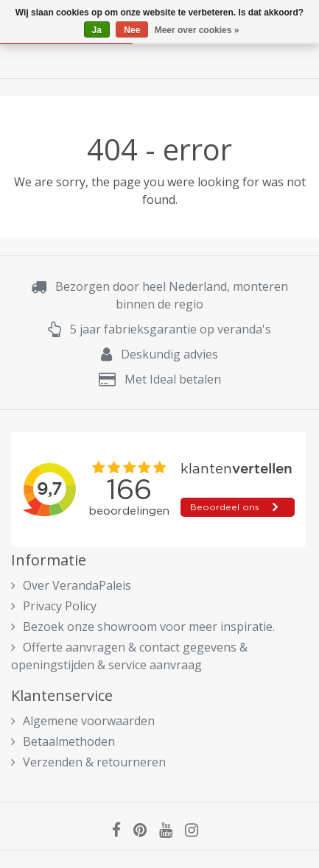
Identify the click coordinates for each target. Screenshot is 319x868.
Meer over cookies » (197, 30)
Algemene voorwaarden (83, 721)
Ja (97, 30)
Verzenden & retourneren (88, 762)
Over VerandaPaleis (71, 585)
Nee (132, 30)
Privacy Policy (54, 606)
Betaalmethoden (63, 741)
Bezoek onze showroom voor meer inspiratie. (143, 627)
